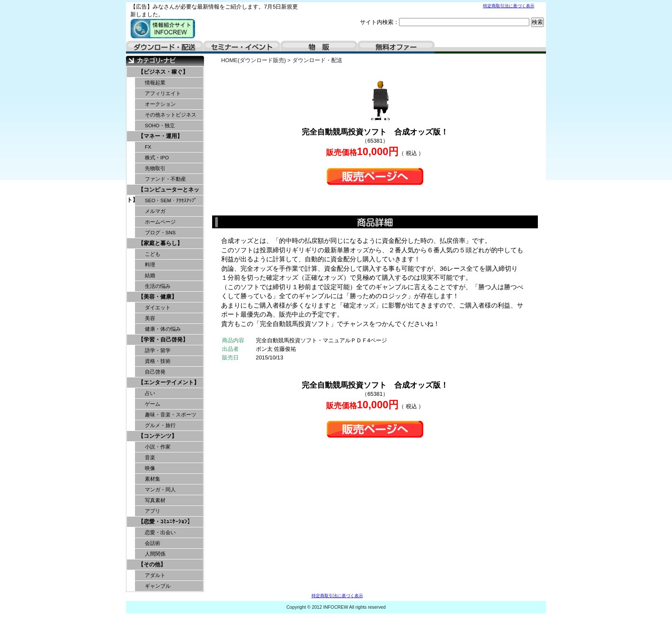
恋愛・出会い (160, 532)
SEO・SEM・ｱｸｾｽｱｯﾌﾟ (171, 200)
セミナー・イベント (242, 47)
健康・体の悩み (163, 329)
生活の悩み (158, 286)
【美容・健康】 (157, 297)
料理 (150, 265)
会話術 (153, 543)
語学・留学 (158, 350)
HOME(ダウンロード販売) (253, 60)
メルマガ (155, 211)
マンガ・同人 (160, 490)
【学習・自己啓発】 (163, 339)
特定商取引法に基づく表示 (509, 6)
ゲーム (153, 404)
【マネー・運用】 (160, 136)
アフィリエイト (163, 93)
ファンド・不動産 (165, 179)
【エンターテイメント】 (169, 382)
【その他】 (152, 564)
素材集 (153, 479)
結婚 (150, 275)
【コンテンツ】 (157, 436)
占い (150, 393)
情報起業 (155, 83)
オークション (160, 104)
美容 (150, 318)
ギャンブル (158, 586)
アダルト (155, 575)
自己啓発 (155, 372)
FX (148, 147)
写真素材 (155, 500)
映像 (150, 468)
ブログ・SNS (160, 233)
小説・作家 (158, 447)
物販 (319, 47)
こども (153, 254)
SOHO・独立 (160, 126)
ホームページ (160, 222)
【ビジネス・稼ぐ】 (163, 72)
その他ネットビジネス (171, 115)
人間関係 (155, 554)
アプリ (153, 511)
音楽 (150, 458)
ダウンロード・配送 (165, 47)
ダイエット (158, 308)
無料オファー (396, 47)
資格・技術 (158, 361)
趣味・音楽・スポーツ (171, 415)
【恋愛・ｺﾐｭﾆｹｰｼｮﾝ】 (165, 522)
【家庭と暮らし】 (160, 243)
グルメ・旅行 (160, 425)
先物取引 (155, 168)
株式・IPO (157, 158)
